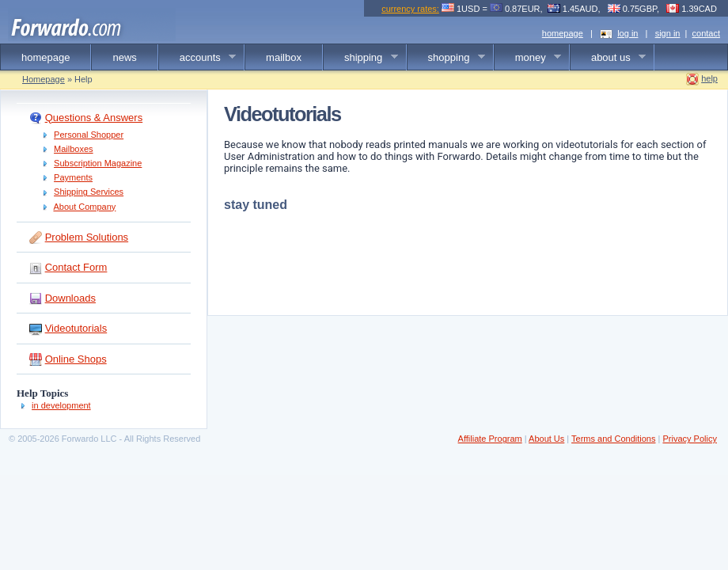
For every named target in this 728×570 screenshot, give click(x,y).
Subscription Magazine (98, 163)
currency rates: (410, 9)
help (709, 78)
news (124, 57)
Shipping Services (89, 192)
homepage (563, 33)
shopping (446, 58)
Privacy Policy (689, 439)
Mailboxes (74, 149)
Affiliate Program (490, 439)
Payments (73, 177)
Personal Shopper (89, 135)
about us (608, 58)
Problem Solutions (87, 237)
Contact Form (76, 267)
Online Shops (76, 359)
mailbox (284, 57)
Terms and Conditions (613, 439)
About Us (546, 439)
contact (706, 33)
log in (628, 33)
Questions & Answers (94, 118)
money (528, 58)
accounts (198, 58)
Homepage (44, 79)
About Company (84, 207)
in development (61, 405)
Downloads (70, 298)
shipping (361, 58)
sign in (668, 33)
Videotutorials (76, 328)
